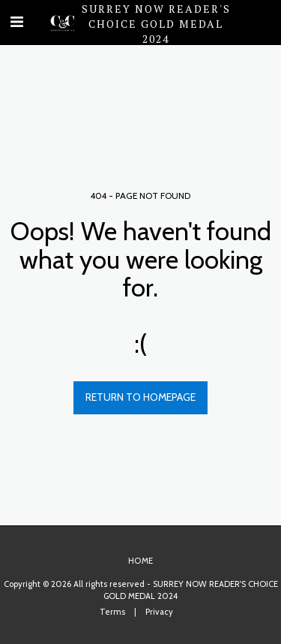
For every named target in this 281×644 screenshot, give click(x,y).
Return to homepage (140, 397)
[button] (16, 22)
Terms (112, 612)
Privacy (159, 612)
